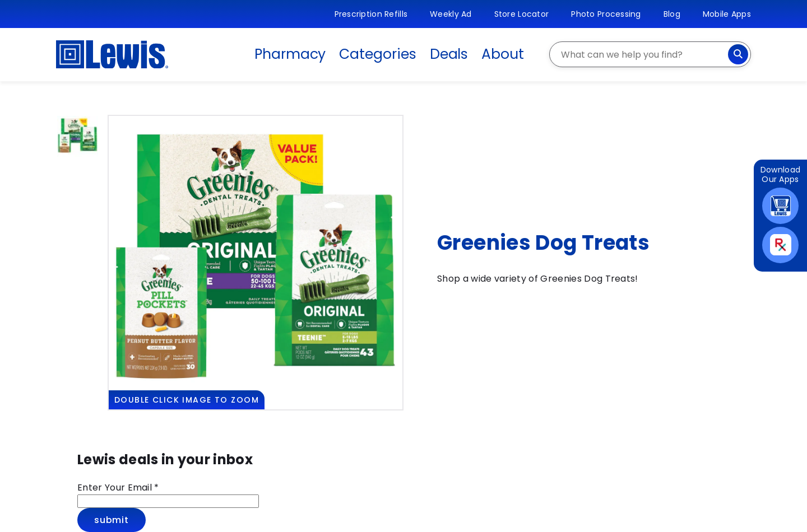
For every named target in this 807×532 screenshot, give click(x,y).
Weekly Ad (451, 14)
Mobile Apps (727, 14)
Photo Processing (606, 14)
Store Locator (522, 14)
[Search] (738, 54)
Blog (672, 14)
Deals (449, 54)
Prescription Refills (371, 14)
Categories (377, 54)
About (503, 54)
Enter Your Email (118, 487)
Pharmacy (290, 54)
